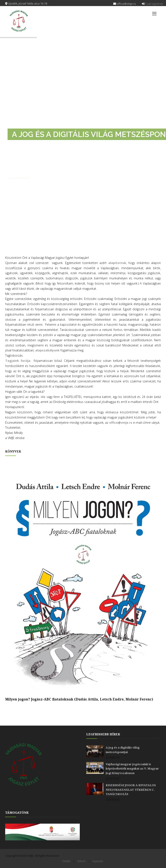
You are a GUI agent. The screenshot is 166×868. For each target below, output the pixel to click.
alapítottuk (117, 263)
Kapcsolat (98, 861)
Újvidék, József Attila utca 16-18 (26, 3)
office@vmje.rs (124, 4)
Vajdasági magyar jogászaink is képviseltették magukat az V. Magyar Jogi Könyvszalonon (132, 769)
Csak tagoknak (152, 4)
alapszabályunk (48, 350)
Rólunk (81, 861)
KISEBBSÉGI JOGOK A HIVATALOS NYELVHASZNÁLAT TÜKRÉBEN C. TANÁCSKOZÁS (131, 790)
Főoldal (66, 861)
